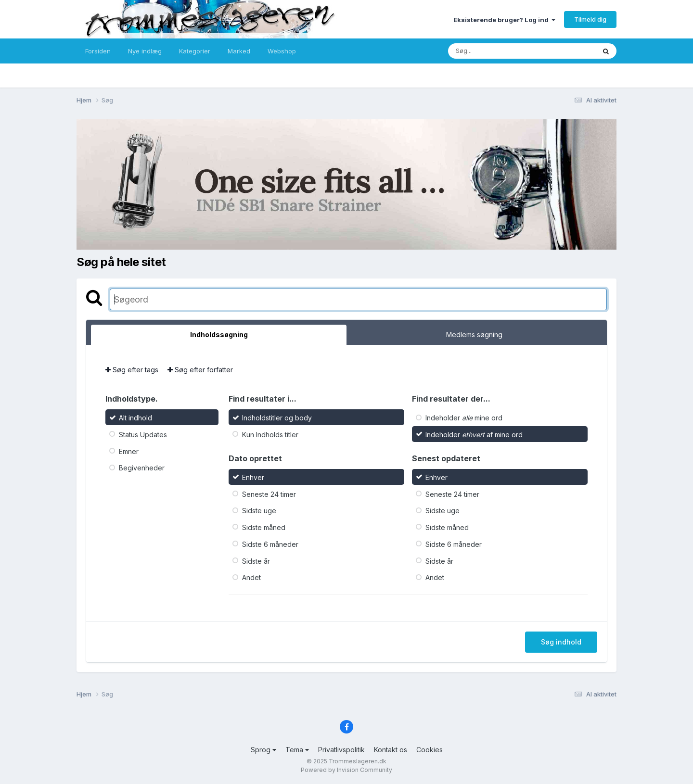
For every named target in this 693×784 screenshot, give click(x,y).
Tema (297, 750)
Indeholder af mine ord (474, 435)
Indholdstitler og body (277, 418)
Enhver (253, 477)
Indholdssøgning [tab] (219, 335)
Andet (251, 577)
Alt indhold (135, 418)
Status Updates (143, 435)
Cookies (430, 750)
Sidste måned (264, 527)
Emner (129, 451)
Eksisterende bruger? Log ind (504, 20)
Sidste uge (259, 511)
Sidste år (256, 561)
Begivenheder (142, 468)
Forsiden (98, 51)
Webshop (282, 51)
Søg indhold (561, 642)
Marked (239, 51)
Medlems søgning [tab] (474, 335)
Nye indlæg (145, 51)
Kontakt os (391, 750)
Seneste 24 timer (269, 494)
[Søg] (502, 51)
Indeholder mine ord (464, 418)
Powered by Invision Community (346, 770)
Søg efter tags (132, 370)
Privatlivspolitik (341, 750)
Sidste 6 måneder (270, 544)
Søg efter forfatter (200, 370)
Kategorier (195, 51)
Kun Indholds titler (270, 435)
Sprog (263, 750)
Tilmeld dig (590, 19)
